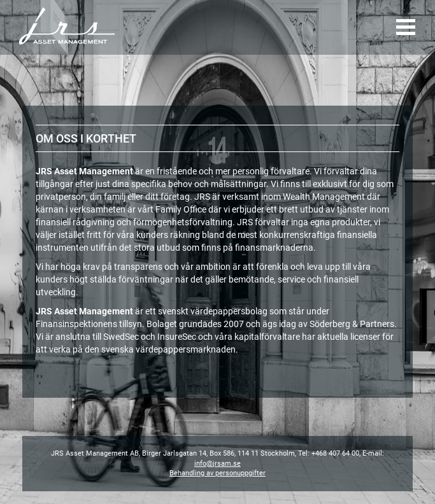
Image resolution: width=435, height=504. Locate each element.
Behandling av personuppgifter (217, 473)
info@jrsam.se (217, 464)
